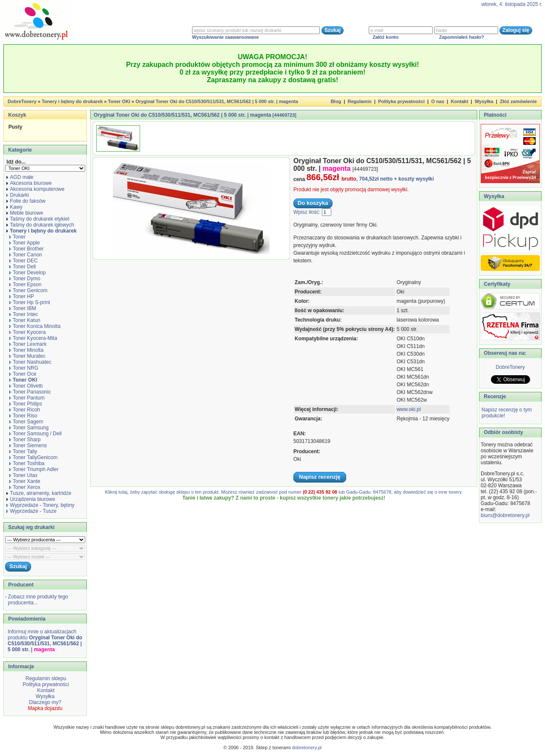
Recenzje (494, 397)
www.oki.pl (409, 409)
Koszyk (17, 115)
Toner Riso (23, 416)
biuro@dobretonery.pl (505, 515)
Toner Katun (25, 320)
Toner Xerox (25, 487)
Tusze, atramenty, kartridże (39, 493)
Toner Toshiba (27, 463)
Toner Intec (24, 314)
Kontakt (460, 101)
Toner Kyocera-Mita (33, 338)
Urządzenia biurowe (31, 499)
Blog (336, 101)
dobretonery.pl (307, 747)
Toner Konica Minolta (35, 326)
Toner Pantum (27, 398)
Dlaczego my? (45, 702)
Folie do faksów (26, 201)
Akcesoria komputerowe (35, 189)
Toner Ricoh (25, 410)
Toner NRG (24, 368)
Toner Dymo (25, 279)
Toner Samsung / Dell (36, 434)
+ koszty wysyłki (414, 179)
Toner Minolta (26, 350)
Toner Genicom (28, 290)
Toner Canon (26, 255)
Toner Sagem (26, 422)
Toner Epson (25, 285)
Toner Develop (27, 273)
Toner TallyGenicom (33, 457)
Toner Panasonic (30, 392)
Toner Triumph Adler (34, 469)
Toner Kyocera (27, 332)
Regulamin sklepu (45, 678)
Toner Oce (23, 374)
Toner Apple (24, 243)
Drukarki (18, 195)
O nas (438, 101)
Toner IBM (23, 308)
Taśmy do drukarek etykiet (38, 219)
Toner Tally (23, 451)
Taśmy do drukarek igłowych (40, 225)
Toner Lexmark (28, 344)
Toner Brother (27, 249)
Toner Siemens (28, 446)
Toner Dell (23, 267)
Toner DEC (24, 261)
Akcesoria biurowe (29, 183)
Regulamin (359, 101)
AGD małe (20, 177)
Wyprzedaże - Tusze (31, 511)
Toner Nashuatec (30, 362)
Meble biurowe (25, 213)
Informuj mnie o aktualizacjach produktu (45, 641)
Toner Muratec (27, 356)
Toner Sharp (25, 440)
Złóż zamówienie (518, 101)
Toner (17, 237)
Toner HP (22, 296)
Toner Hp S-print (30, 302)
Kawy (14, 207)
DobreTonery (510, 367)
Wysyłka (484, 101)
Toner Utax (23, 475)
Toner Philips (26, 404)
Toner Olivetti (26, 386)
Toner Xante (25, 481)
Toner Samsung (29, 428)
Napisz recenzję (320, 477)
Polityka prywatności (401, 101)
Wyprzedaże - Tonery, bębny (40, 505)
